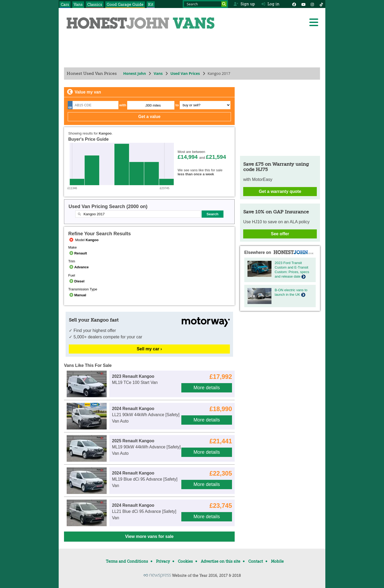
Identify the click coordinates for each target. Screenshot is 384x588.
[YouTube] (303, 4)
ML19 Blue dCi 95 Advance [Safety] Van (145, 479)
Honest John (135, 73)
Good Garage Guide (125, 5)
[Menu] (314, 22)
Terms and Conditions (127, 561)
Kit (151, 5)
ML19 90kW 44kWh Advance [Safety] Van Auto (146, 447)
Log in (270, 4)
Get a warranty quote (280, 191)
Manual (77, 295)
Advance (79, 267)
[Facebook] (294, 4)
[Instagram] (312, 4)
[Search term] (205, 4)
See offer (280, 234)
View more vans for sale (149, 536)
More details (207, 388)
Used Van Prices (185, 73)
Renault (78, 253)
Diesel (76, 281)
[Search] (224, 4)
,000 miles (153, 105)
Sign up (244, 4)
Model (83, 240)
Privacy (163, 561)
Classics (95, 5)
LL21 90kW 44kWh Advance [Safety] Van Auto (146, 415)
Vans (78, 5)
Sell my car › (149, 349)
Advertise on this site (221, 561)
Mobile (277, 561)
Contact (256, 561)
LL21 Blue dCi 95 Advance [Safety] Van (144, 512)
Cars (65, 5)
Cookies (185, 561)
